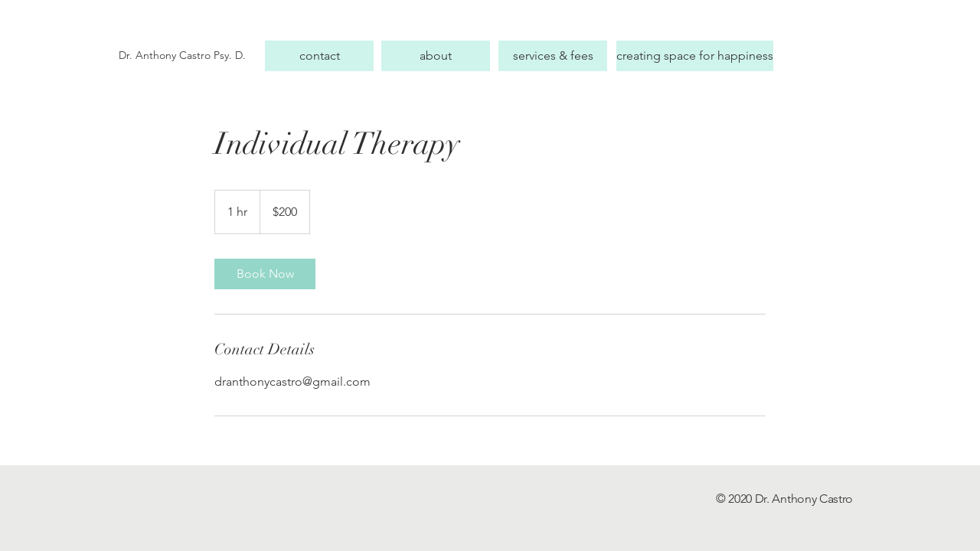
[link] (265, 274)
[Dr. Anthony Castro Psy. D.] (188, 56)
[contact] (319, 56)
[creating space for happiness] (695, 56)
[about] (436, 56)
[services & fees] (553, 56)
